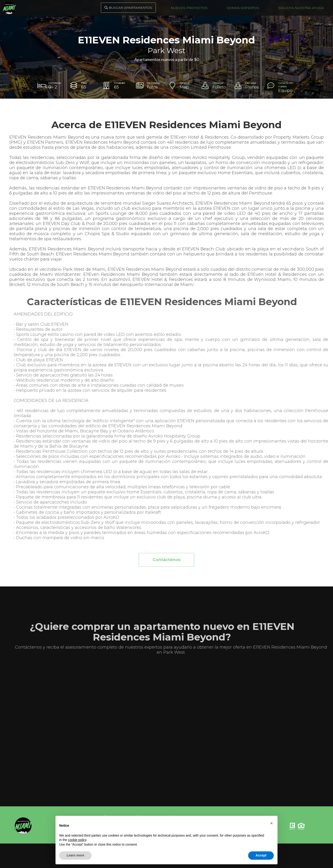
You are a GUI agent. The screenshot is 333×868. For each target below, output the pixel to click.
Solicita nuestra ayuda (301, 8)
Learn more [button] (75, 855)
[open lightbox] (150, 85)
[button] (271, 823)
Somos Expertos (243, 8)
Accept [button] (261, 855)
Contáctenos (167, 563)
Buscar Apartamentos (128, 8)
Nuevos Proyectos (189, 8)
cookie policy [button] (77, 840)
